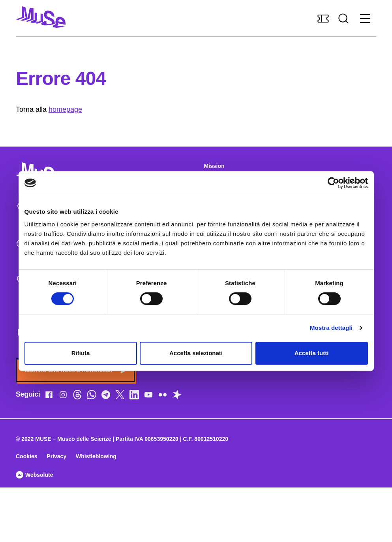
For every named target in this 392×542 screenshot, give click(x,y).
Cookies (26, 456)
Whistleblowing (96, 456)
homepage (65, 109)
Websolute (34, 475)
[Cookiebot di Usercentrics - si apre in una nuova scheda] (333, 183)
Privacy (56, 456)
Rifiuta (81, 353)
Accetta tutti (312, 353)
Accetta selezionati (196, 353)
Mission (214, 166)
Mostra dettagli (331, 328)
